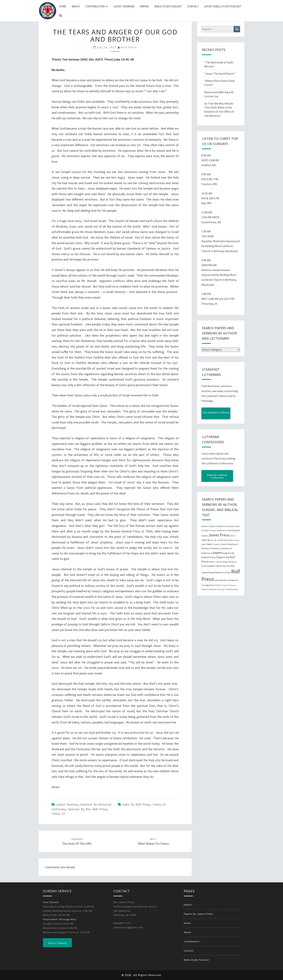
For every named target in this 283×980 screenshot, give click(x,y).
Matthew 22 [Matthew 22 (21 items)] (227, 548)
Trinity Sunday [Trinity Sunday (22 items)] (231, 589)
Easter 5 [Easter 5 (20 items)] (206, 530)
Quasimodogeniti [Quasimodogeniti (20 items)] (209, 566)
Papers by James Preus (198, 914)
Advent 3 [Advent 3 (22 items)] (221, 526)
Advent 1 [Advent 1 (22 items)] (205, 526)
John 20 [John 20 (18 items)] (213, 540)
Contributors (95, 6)
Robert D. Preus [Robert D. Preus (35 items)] (222, 572)
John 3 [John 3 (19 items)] (233, 536)
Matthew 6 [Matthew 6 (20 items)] (206, 548)
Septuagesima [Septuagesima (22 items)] (221, 580)
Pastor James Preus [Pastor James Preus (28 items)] (219, 562)
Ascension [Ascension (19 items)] (230, 526)
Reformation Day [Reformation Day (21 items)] (223, 566)
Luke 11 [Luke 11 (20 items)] (217, 544)
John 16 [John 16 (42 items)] (206, 540)
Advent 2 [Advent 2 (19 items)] (213, 526)
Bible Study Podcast (168, 6)
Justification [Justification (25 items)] (223, 540)
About (76, 6)
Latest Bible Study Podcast (223, 6)
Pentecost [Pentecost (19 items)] (232, 562)
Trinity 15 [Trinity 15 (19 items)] (212, 589)
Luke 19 (128, 804)
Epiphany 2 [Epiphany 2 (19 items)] (222, 530)
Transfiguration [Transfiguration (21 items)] (208, 585)
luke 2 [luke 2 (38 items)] (210, 544)
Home (63, 6)
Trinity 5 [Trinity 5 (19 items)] (205, 589)
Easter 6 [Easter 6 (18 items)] (214, 531)
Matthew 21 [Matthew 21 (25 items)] (216, 548)
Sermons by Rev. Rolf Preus (87, 809)
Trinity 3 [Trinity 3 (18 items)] (233, 585)
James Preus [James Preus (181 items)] (219, 535)
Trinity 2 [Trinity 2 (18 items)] (226, 585)
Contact (193, 6)
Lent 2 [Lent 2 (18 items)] (237, 540)
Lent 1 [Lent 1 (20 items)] (232, 540)
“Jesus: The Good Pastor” (220, 74)
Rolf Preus (129, 47)
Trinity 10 (58, 814)
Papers (144, 6)
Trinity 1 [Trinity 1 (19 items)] (218, 585)
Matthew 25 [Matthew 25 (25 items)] (207, 553)
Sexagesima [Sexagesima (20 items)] (233, 580)
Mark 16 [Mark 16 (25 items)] (225, 544)
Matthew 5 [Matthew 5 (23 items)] (234, 544)
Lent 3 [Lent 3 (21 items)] (204, 544)
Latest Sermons (124, 6)
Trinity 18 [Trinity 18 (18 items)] (220, 589)
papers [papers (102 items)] (218, 553)
